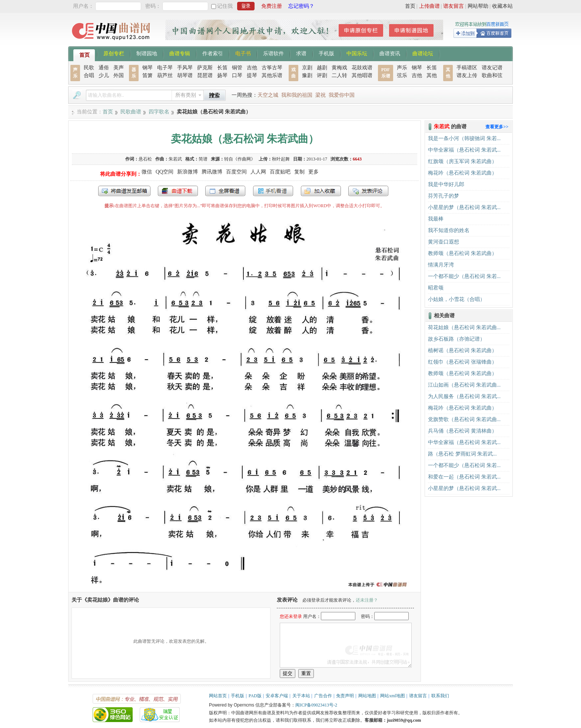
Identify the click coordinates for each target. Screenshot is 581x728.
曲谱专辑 (180, 53)
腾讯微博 (212, 172)
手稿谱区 (467, 68)
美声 (119, 68)
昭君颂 (436, 288)
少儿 (104, 75)
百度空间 (236, 172)
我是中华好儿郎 (446, 184)
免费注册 (272, 6)
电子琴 (165, 68)
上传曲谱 (429, 6)
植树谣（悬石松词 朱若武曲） (462, 350)
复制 (299, 172)
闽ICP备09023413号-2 (316, 705)
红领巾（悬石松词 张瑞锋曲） (462, 362)
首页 (410, 6)
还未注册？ (367, 600)
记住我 (225, 6)
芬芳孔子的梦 (444, 196)
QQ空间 (165, 172)
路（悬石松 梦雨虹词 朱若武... (462, 454)
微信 (147, 172)
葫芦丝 (165, 75)
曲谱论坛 (423, 53)
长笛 (222, 68)
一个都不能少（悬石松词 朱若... (464, 276)
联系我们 (440, 696)
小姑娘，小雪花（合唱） (456, 299)
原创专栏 (114, 53)
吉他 (252, 68)
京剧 (307, 68)
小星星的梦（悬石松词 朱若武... (464, 207)
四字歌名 (159, 112)
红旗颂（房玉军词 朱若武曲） (462, 161)
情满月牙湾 (441, 265)
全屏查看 (225, 191)
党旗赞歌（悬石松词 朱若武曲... (464, 419)
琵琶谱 (205, 75)
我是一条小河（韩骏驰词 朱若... (464, 138)
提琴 (252, 75)
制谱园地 (147, 53)
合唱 (89, 75)
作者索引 (213, 53)
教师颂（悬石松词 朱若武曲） (462, 253)
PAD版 (255, 696)
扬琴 (222, 75)
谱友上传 (467, 75)
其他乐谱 (272, 75)
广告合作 (323, 696)
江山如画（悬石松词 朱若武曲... (464, 385)
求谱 (301, 53)
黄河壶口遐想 (444, 242)
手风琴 (185, 68)
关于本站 (301, 696)
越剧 (322, 68)
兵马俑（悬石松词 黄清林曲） (462, 431)
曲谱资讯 (390, 53)
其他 (432, 75)
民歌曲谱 (131, 112)
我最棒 (436, 219)
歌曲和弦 (492, 75)
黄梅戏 (339, 68)
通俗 (104, 68)
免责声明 (345, 696)
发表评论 (368, 191)
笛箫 (147, 75)
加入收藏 (321, 191)
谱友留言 (454, 6)
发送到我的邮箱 (124, 191)
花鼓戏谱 (362, 68)
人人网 (258, 172)
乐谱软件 (273, 53)
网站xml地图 (393, 696)
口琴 (237, 75)
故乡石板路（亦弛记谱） (456, 339)
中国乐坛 (357, 53)
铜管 (237, 68)
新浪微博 (187, 172)
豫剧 (307, 75)
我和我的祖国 (297, 95)
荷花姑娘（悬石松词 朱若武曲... (464, 327)
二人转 (339, 75)
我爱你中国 (342, 95)
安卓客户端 (277, 696)
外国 (119, 75)
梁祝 (321, 95)
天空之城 (268, 95)
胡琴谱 (185, 75)
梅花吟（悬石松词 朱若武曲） (462, 173)
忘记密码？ (301, 6)
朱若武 (175, 159)
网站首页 (218, 696)
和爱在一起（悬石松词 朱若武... (464, 477)
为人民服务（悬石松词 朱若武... (464, 396)
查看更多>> (497, 127)
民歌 (89, 68)
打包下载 (178, 191)
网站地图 (367, 696)
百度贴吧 (280, 172)
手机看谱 (273, 191)
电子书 (243, 53)
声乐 (402, 68)
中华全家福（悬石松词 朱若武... (464, 150)
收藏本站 (502, 6)
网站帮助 (478, 6)
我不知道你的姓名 (449, 230)
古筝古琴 (272, 68)
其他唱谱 (362, 75)
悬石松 (145, 159)
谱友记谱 (492, 68)
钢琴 (147, 68)
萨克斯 (205, 68)
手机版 (326, 53)
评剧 (322, 75)
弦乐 (402, 75)
